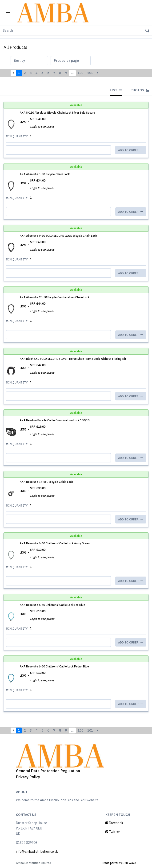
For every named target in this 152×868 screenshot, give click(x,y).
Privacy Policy (28, 777)
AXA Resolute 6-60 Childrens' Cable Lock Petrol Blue (54, 666)
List (116, 90)
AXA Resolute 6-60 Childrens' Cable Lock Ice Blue (52, 605)
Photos (140, 90)
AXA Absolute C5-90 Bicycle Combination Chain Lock (55, 297)
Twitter (113, 832)
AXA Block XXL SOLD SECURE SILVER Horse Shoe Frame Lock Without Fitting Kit (73, 359)
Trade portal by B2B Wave (119, 863)
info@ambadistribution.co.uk (37, 852)
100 (80, 73)
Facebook (114, 823)
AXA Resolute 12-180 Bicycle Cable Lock (46, 482)
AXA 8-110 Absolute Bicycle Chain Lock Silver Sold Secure (57, 113)
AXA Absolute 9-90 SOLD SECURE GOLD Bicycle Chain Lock (58, 236)
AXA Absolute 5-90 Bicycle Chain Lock (45, 174)
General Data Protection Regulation (48, 771)
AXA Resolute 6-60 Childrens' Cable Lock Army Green (55, 543)
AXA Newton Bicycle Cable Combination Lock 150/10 (55, 420)
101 (90, 73)
